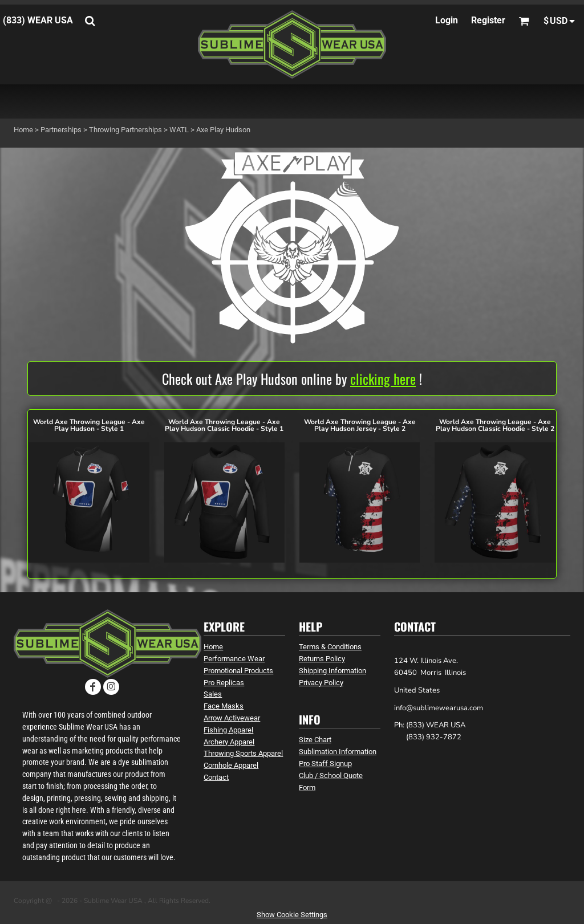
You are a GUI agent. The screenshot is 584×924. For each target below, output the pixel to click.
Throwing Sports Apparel (243, 753)
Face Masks (224, 706)
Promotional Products (238, 671)
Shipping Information (332, 671)
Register (488, 20)
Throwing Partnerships (125, 130)
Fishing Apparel (228, 730)
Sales (213, 694)
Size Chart (315, 740)
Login (447, 20)
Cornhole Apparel (231, 765)
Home (23, 130)
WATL (179, 130)
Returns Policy (322, 659)
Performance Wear (234, 659)
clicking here (383, 378)
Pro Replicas (224, 683)
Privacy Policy (321, 683)
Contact (216, 777)
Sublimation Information (338, 752)
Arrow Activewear (232, 718)
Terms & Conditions (330, 647)
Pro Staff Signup (325, 764)
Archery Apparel (229, 742)
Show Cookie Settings (292, 915)
